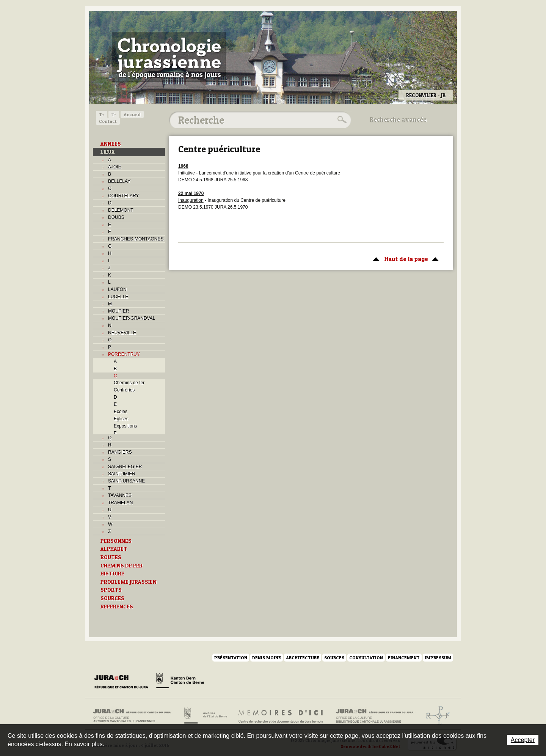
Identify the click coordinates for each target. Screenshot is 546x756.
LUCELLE (118, 297)
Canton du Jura (123, 682)
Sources (334, 658)
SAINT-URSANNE (126, 481)
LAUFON (117, 289)
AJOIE (115, 167)
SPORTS (111, 590)
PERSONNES (116, 541)
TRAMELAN (120, 503)
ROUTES (111, 557)
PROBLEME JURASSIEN (129, 582)
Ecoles (121, 412)
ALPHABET (114, 549)
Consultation (366, 658)
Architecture (303, 658)
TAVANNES (120, 495)
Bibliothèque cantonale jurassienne (375, 716)
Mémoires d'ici (281, 716)
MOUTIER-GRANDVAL (132, 318)
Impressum (438, 658)
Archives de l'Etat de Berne (205, 716)
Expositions (125, 426)
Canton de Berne (180, 682)
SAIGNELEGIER (125, 467)
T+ (102, 114)
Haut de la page (404, 258)
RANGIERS (120, 452)
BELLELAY (119, 181)
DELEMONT (121, 210)
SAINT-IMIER (122, 474)
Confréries (124, 390)
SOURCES (112, 598)
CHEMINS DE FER (122, 566)
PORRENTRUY (124, 354)
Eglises (121, 419)
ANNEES (111, 144)
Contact (108, 121)
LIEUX (108, 152)
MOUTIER (118, 311)
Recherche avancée (398, 119)
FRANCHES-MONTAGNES (136, 239)
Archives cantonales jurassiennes (135, 716)
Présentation (231, 658)
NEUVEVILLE (122, 333)
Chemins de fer (129, 383)
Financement (404, 658)
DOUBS (116, 217)
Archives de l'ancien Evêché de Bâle (435, 716)
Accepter (523, 740)
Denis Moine (267, 658)
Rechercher (341, 120)
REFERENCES (117, 607)
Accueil (132, 114)
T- (114, 114)
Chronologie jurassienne (169, 57)
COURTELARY (124, 196)
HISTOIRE (112, 574)
